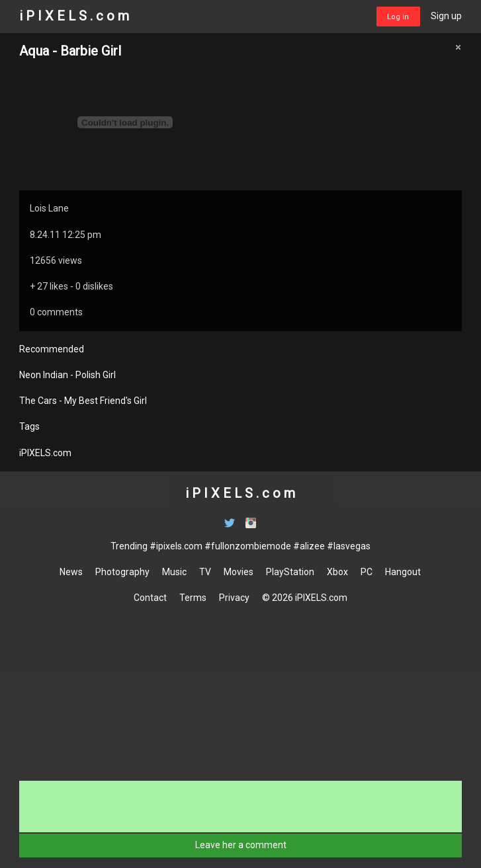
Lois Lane (49, 208)
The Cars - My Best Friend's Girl (83, 401)
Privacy (234, 598)
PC (367, 572)
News (71, 572)
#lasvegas (349, 546)
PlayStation (290, 572)
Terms (193, 598)
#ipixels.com (176, 546)
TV (205, 572)
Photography (122, 572)
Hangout (403, 572)
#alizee (309, 546)
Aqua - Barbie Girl (70, 51)
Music (174, 572)
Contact (150, 598)
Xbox (337, 572)
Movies (239, 572)
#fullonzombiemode (248, 546)
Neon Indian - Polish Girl (67, 375)
